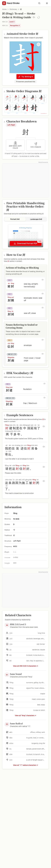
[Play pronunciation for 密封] (43, 280)
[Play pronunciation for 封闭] (43, 308)
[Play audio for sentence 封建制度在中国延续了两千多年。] (44, 426)
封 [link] (21, 9)
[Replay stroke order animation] (38, 44)
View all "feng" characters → (25, 716)
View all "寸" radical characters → (26, 765)
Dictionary (13, 9)
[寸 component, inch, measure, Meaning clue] (36, 145)
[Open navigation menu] (47, 3)
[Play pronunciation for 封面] (43, 354)
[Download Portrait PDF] (26, 243)
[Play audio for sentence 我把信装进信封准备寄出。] (44, 447)
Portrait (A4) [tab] (15, 219)
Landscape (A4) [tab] (36, 219)
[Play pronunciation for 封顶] (44, 398)
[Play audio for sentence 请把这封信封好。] (44, 467)
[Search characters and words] (39, 3)
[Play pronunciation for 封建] (44, 384)
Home (4, 9)
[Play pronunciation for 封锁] (43, 294)
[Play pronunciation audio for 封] (34, 17)
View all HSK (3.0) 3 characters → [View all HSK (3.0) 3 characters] (26, 666)
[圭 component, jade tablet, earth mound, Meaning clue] (15, 145)
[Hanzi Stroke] (11, 3)
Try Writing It (26, 77)
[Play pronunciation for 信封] (43, 340)
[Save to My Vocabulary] (38, 17)
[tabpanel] (26, 236)
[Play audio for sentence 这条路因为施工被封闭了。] (44, 481)
